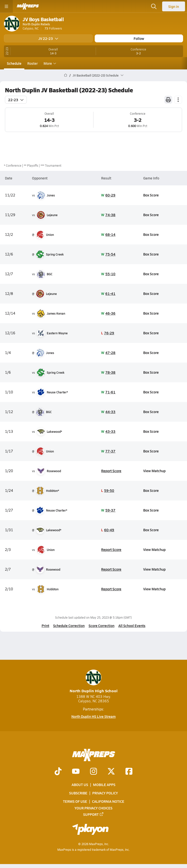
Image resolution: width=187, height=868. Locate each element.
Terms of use (75, 802)
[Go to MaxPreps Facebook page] (129, 772)
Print (45, 626)
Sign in (174, 6)
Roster (32, 63)
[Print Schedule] (168, 100)
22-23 (16, 100)
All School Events (132, 626)
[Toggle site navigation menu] (6, 6)
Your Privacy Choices (93, 808)
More (49, 63)
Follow (139, 38)
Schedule (14, 63)
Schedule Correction (69, 626)
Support (93, 814)
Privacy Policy (105, 793)
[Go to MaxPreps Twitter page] (111, 772)
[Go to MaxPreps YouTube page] (76, 772)
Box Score (151, 195)
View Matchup (154, 471)
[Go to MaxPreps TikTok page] (58, 772)
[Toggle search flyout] (154, 6)
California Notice (108, 802)
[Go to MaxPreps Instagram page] (93, 772)
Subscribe (78, 793)
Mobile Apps (104, 785)
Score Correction (101, 626)
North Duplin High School (94, 682)
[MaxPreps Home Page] (66, 75)
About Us (80, 785)
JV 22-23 (48, 38)
